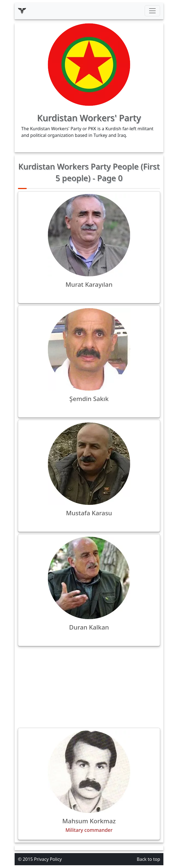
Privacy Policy (48, 859)
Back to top (148, 859)
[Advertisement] (89, 687)
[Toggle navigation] (152, 11)
